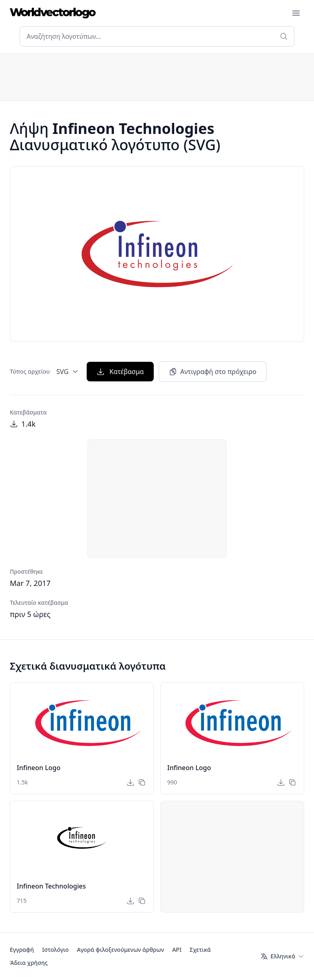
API (177, 950)
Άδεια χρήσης (29, 963)
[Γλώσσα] (282, 956)
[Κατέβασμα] (130, 782)
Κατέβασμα (120, 372)
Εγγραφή (22, 950)
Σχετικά (200, 950)
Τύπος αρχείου (30, 371)
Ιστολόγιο (55, 950)
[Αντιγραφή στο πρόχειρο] (142, 782)
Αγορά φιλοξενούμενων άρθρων (120, 950)
